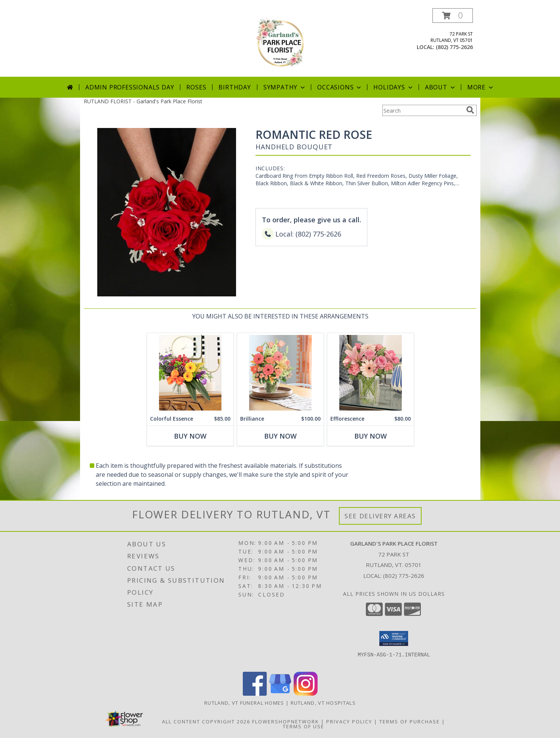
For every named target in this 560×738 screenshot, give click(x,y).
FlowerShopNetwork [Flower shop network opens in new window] (286, 722)
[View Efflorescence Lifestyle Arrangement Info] (370, 373)
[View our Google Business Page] (280, 694)
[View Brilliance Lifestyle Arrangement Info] (280, 373)
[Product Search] (423, 110)
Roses (196, 87)
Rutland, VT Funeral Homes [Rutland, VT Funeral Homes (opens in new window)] (244, 703)
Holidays (394, 87)
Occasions (340, 87)
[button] (453, 16)
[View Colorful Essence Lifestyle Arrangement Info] (190, 373)
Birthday (235, 87)
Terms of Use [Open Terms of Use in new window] (304, 726)
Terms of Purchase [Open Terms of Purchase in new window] (410, 722)
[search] (470, 110)
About (441, 87)
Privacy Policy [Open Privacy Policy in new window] (349, 722)
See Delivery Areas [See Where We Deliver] (380, 516)
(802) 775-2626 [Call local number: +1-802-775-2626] (454, 47)
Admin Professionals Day (130, 87)
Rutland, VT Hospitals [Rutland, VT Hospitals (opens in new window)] (323, 703)
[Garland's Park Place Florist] (280, 42)
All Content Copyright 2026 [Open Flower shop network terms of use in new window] (206, 722)
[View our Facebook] (255, 694)
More (481, 87)
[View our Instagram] (306, 694)
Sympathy (285, 87)
